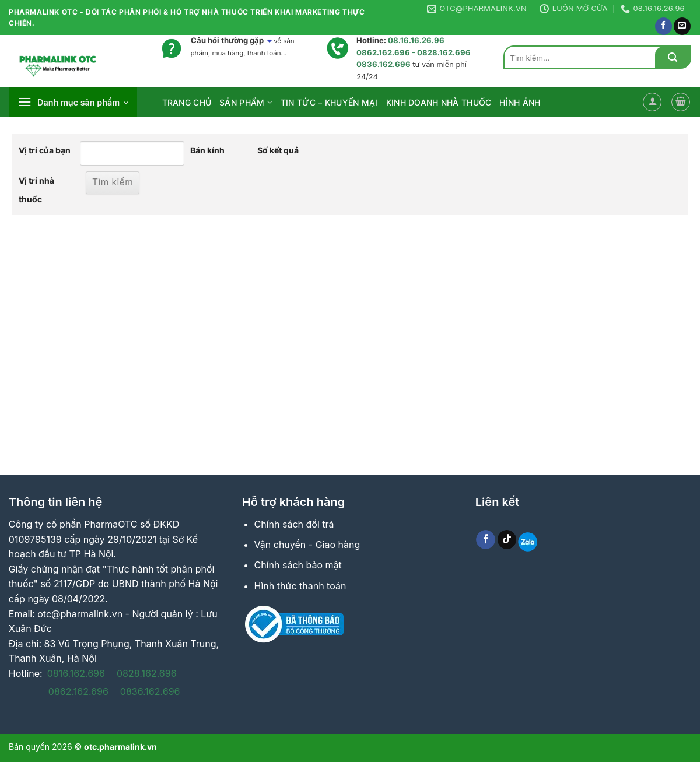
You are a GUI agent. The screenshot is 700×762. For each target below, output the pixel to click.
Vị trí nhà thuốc (36, 190)
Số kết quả (278, 150)
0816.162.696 (76, 673)
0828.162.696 (147, 673)
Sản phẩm (246, 102)
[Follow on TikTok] (507, 540)
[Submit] (673, 57)
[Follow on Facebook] (664, 26)
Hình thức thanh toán (300, 586)
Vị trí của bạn (45, 150)
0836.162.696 (150, 691)
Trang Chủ (187, 102)
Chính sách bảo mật (298, 565)
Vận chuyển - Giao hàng (307, 545)
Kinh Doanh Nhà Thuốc (439, 102)
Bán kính (207, 150)
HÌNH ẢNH (520, 102)
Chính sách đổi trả (294, 524)
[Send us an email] (682, 26)
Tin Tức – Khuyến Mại (329, 102)
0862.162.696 (78, 691)
